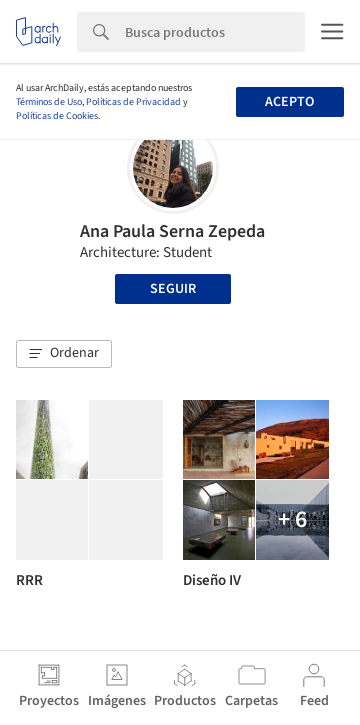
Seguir (173, 289)
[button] (64, 354)
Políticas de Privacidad (133, 102)
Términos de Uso (49, 102)
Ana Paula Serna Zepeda (172, 231)
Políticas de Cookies (57, 116)
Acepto (289, 102)
